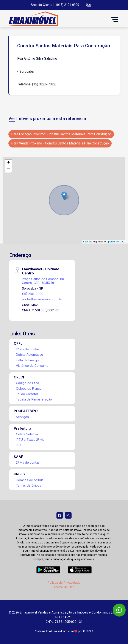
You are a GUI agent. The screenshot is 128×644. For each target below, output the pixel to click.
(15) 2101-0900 (33, 294)
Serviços (22, 417)
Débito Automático (30, 355)
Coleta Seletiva (27, 434)
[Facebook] (60, 515)
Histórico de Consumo (32, 366)
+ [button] (9, 163)
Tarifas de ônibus (29, 485)
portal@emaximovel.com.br (42, 299)
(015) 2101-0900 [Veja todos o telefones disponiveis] (68, 5)
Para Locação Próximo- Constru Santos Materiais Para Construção (61, 134)
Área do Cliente (42, 5)
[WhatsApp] (119, 610)
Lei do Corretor (27, 394)
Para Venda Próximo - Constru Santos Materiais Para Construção (60, 143)
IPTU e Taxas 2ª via (30, 440)
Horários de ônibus (30, 480)
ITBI (19, 445)
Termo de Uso (64, 587)
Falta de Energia (28, 360)
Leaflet (87, 242)
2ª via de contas (28, 349)
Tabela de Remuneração (34, 399)
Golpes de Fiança (29, 388)
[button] (88, 5)
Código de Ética (27, 383)
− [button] (9, 169)
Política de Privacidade (64, 582)
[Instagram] (68, 515)
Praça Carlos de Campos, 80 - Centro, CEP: (44, 281)
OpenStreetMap (115, 242)
